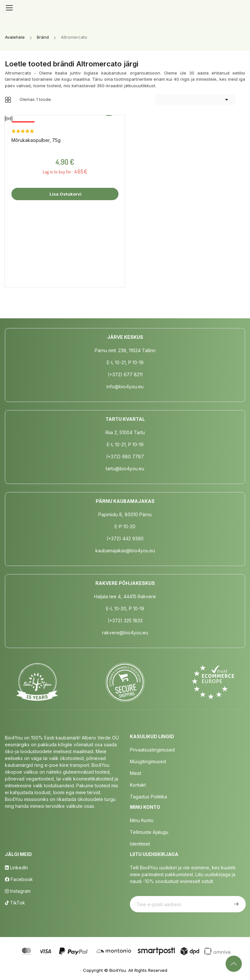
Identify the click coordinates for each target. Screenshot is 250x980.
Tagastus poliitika (148, 797)
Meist (136, 773)
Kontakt (138, 785)
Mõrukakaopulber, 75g (36, 140)
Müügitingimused (148, 761)
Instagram (18, 891)
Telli (236, 904)
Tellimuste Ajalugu (149, 832)
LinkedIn (16, 868)
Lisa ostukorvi (65, 194)
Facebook (19, 879)
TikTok (15, 903)
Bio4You (118, 970)
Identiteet (140, 844)
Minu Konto (142, 820)
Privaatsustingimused (152, 750)
